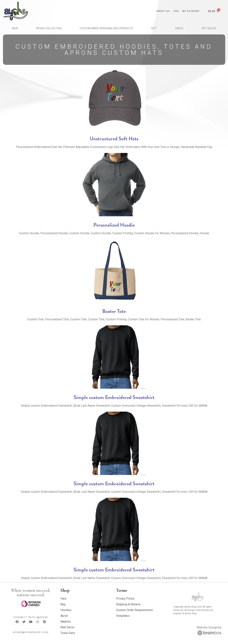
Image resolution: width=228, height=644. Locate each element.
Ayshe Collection (49, 28)
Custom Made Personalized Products (106, 28)
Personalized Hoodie (114, 225)
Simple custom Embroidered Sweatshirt (114, 397)
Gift (154, 28)
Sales (179, 28)
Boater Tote (114, 311)
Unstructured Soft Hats (114, 139)
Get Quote (209, 28)
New (15, 28)
